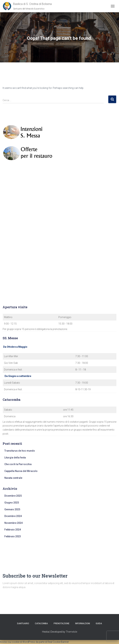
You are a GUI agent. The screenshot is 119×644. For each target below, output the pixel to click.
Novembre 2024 (13, 523)
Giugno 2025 (12, 503)
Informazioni (83, 623)
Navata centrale (13, 478)
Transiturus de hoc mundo (20, 451)
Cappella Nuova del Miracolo (21, 471)
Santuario (23, 623)
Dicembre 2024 (13, 516)
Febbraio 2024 (13, 530)
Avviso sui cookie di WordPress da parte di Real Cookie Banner (34, 642)
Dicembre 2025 (13, 496)
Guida (99, 623)
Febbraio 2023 (13, 536)
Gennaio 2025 (12, 509)
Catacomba (41, 623)
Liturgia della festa (15, 458)
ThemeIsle (71, 632)
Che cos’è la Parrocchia (18, 464)
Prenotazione (62, 623)
